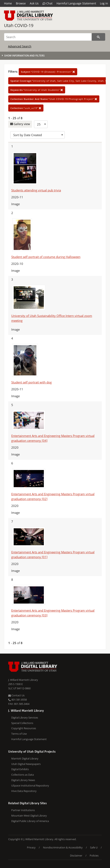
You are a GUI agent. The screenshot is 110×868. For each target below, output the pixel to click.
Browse (21, 3)
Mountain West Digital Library (29, 816)
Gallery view (21, 124)
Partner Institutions (23, 810)
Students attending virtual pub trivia (36, 190)
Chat (48, 3)
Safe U (94, 847)
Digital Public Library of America (30, 821)
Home (8, 3)
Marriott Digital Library (25, 758)
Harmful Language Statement (76, 3)
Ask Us (34, 3)
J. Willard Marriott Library (23, 680)
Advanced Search (20, 46)
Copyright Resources (24, 728)
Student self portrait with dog (31, 382)
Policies (94, 855)
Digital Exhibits (20, 769)
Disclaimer (76, 855)
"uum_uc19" (26, 108)
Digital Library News (23, 780)
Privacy (31, 847)
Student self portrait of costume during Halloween (46, 257)
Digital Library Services (25, 718)
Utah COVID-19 (19, 25)
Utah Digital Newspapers (26, 764)
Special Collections (22, 723)
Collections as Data (23, 775)
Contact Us (16, 695)
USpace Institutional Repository (30, 785)
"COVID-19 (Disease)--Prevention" (48, 72)
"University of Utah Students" (37, 90)
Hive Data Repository (24, 791)
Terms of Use (19, 734)
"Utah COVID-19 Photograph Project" (54, 99)
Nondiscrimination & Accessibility (63, 847)
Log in (104, 3)
